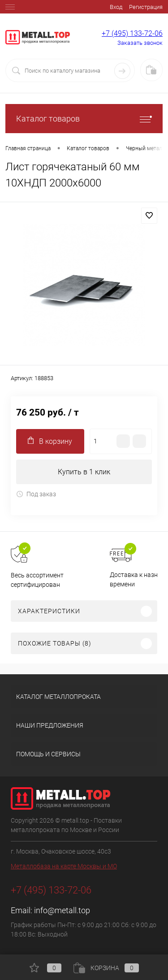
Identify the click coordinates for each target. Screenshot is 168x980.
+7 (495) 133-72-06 (132, 33)
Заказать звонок (140, 43)
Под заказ (36, 494)
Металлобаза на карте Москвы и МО (64, 866)
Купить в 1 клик (84, 472)
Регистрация (146, 7)
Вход (116, 7)
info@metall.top (62, 910)
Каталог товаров (84, 119)
